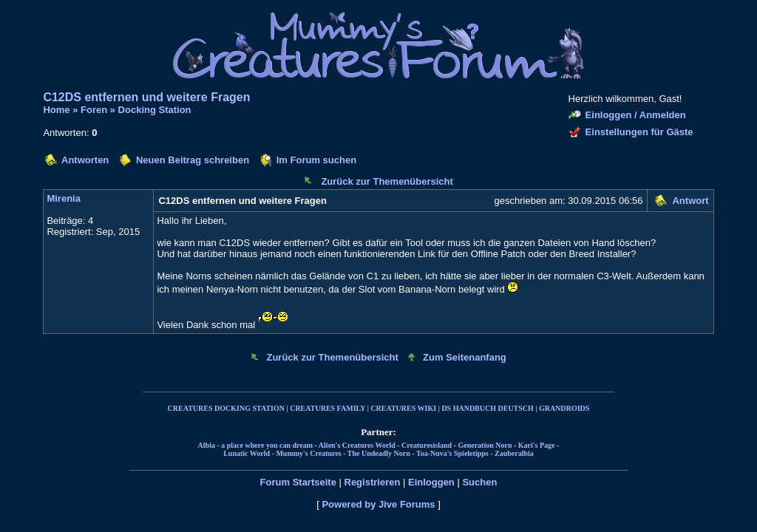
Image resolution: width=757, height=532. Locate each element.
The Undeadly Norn (379, 453)
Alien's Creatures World (357, 445)
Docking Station (155, 110)
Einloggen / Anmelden (636, 115)
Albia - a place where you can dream (255, 445)
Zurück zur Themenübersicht (387, 181)
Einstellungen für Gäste (639, 132)
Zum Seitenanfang (465, 357)
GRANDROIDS (564, 408)
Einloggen (431, 482)
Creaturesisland (427, 445)
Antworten (85, 160)
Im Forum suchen (316, 160)
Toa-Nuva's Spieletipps (452, 453)
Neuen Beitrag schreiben (193, 160)
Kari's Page (537, 445)
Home (56, 110)
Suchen (479, 482)
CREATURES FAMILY (327, 408)
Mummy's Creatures (308, 453)
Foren (94, 110)
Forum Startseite (298, 482)
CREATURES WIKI (403, 408)
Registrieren (373, 482)
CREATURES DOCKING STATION (226, 408)
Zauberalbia (514, 453)
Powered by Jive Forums (378, 504)
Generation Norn (485, 445)
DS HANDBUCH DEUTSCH (487, 408)
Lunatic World (247, 453)
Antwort (690, 201)
